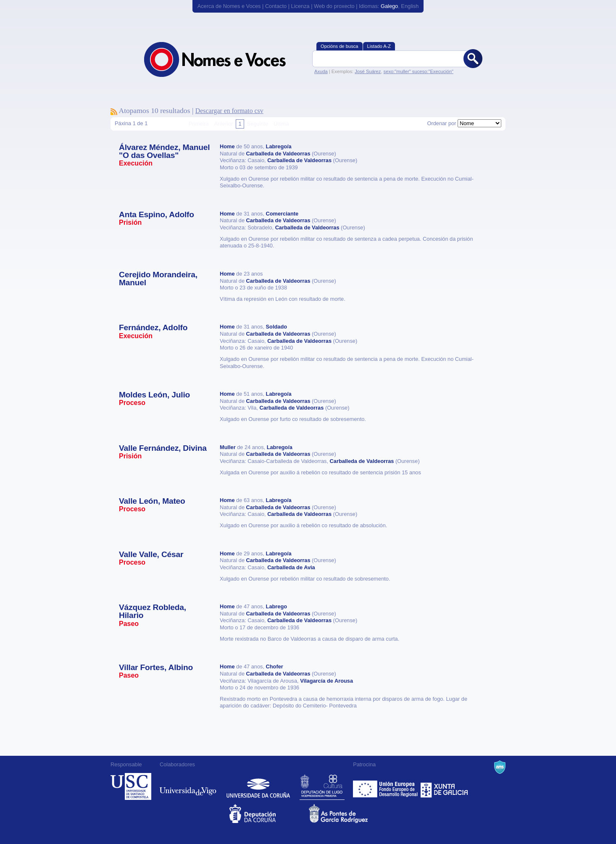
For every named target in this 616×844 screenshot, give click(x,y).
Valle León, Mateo (152, 501)
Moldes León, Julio (154, 395)
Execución (136, 163)
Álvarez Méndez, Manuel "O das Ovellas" (164, 151)
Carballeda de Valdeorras (278, 154)
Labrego (276, 606)
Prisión (130, 222)
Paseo (129, 624)
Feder (386, 786)
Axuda (321, 71)
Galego (389, 6)
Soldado (276, 327)
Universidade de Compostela (131, 786)
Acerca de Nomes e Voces (229, 6)
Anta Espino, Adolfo (157, 214)
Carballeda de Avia (291, 567)
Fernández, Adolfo (153, 327)
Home (227, 146)
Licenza (300, 6)
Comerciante (282, 214)
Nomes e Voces (224, 59)
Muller (228, 447)
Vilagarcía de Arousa (326, 681)
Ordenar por (441, 123)
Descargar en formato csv (229, 111)
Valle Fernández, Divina (163, 448)
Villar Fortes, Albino (156, 667)
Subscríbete (114, 112)
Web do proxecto (334, 6)
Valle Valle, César (151, 554)
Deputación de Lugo (322, 786)
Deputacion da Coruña (268, 814)
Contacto (276, 6)
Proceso (132, 403)
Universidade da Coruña (258, 786)
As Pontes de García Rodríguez (348, 814)
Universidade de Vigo (188, 786)
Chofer (275, 667)
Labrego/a (279, 146)
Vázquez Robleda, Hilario (153, 611)
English (410, 6)
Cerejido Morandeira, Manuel (158, 279)
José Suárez (368, 71)
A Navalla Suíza (500, 767)
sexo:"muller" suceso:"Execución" (419, 71)
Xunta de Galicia (444, 786)
